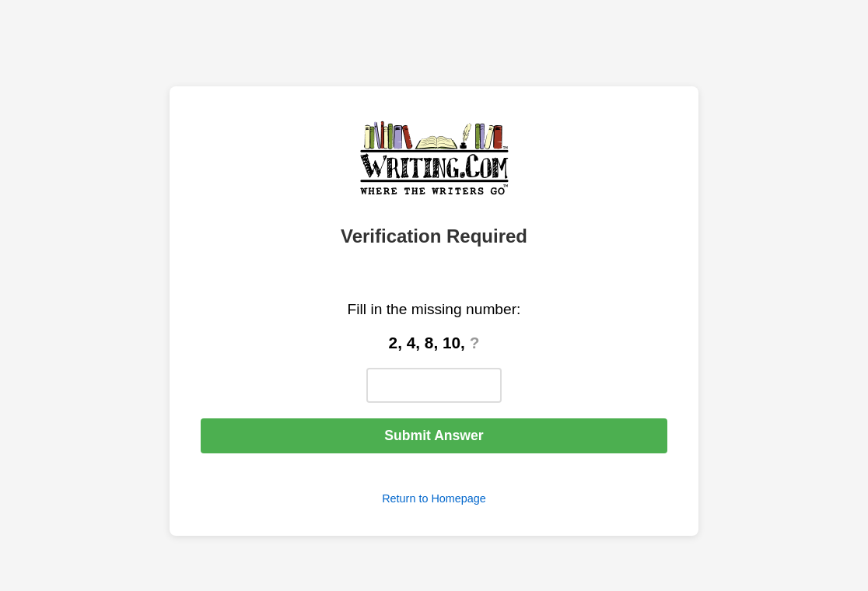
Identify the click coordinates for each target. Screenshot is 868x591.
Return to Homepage (434, 498)
